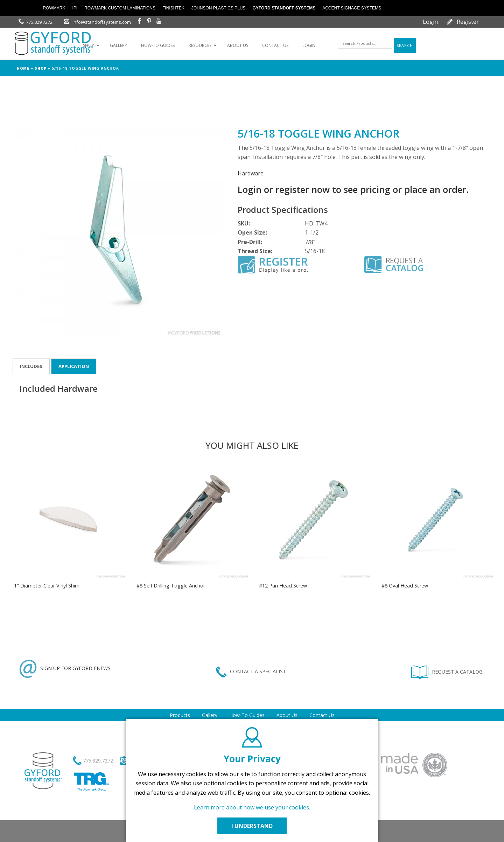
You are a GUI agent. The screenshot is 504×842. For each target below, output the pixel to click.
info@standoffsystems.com (102, 22)
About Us (287, 715)
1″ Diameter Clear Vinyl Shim (47, 586)
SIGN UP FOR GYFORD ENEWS (65, 668)
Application (74, 366)
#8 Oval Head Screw (405, 586)
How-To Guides (247, 715)
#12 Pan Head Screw (283, 586)
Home (23, 68)
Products (180, 715)
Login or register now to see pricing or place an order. (353, 189)
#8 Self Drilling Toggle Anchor (171, 586)
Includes (31, 366)
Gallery (210, 715)
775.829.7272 (39, 22)
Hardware (251, 173)
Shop (41, 68)
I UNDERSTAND (252, 826)
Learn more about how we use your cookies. (252, 807)
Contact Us (322, 715)
